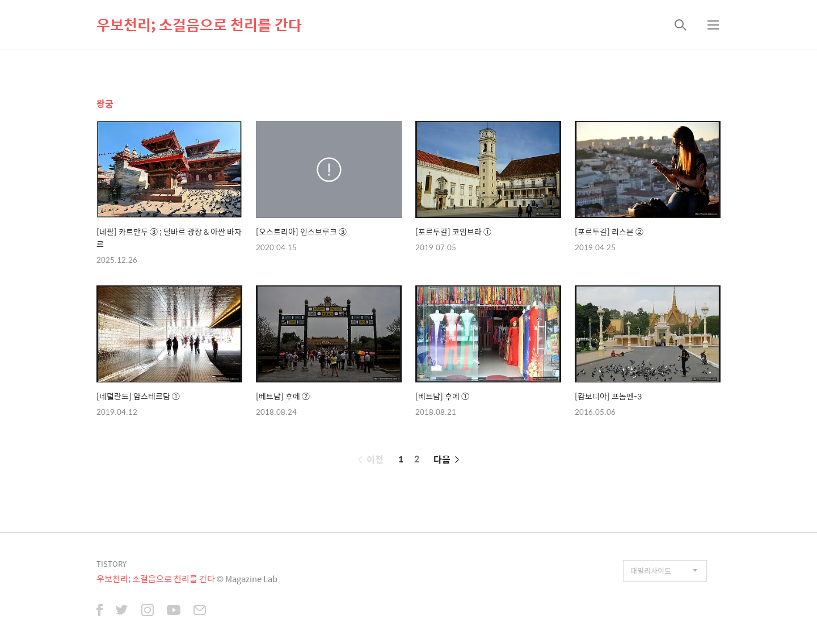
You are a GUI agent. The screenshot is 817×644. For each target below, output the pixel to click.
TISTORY (111, 564)
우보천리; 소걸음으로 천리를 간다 (199, 24)
